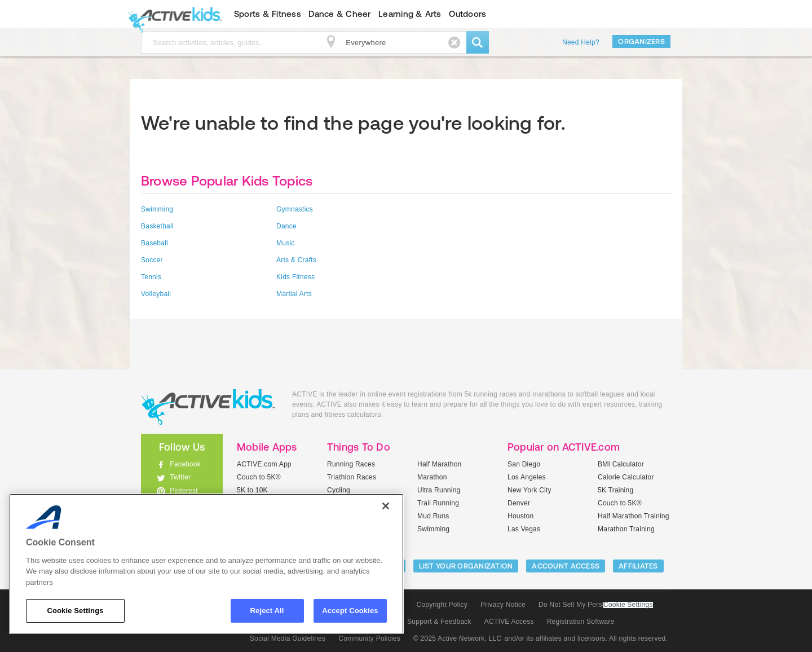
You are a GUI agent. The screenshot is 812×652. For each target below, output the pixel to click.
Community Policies (369, 638)
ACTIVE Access (509, 622)
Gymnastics (295, 209)
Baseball (155, 243)
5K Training (615, 490)
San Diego (524, 464)
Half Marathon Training (634, 516)
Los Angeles (527, 477)
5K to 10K (252, 490)
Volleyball (156, 294)
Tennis (151, 277)
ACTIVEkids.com (172, 14)
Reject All (267, 611)
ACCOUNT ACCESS (566, 566)
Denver (519, 503)
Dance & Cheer (339, 14)
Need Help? (581, 42)
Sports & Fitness (268, 14)
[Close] (386, 506)
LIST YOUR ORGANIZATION (466, 566)
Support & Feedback (439, 622)
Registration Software (581, 622)
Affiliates (638, 566)
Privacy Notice (503, 605)
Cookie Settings (628, 605)
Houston (520, 516)
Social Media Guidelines (288, 638)
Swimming (157, 209)
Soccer (152, 260)
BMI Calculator (621, 464)
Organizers (641, 41)
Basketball (157, 226)
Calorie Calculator (626, 477)
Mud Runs (433, 516)
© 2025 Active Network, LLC (458, 638)
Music (286, 243)
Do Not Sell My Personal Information (595, 605)
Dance (286, 226)
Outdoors (467, 14)
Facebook (185, 464)
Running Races (351, 464)
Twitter (180, 477)
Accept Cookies (350, 611)
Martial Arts (294, 294)
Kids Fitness (295, 277)
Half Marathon (440, 464)
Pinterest (184, 491)
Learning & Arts (410, 14)
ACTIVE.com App (264, 464)
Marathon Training (626, 529)
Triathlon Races (352, 477)
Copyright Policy (442, 605)
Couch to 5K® (259, 477)
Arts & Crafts (296, 260)
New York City (529, 490)
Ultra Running (439, 490)
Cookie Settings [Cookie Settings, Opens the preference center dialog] (75, 611)
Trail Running (438, 503)
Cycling (339, 490)
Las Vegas (524, 529)
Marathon (432, 477)
